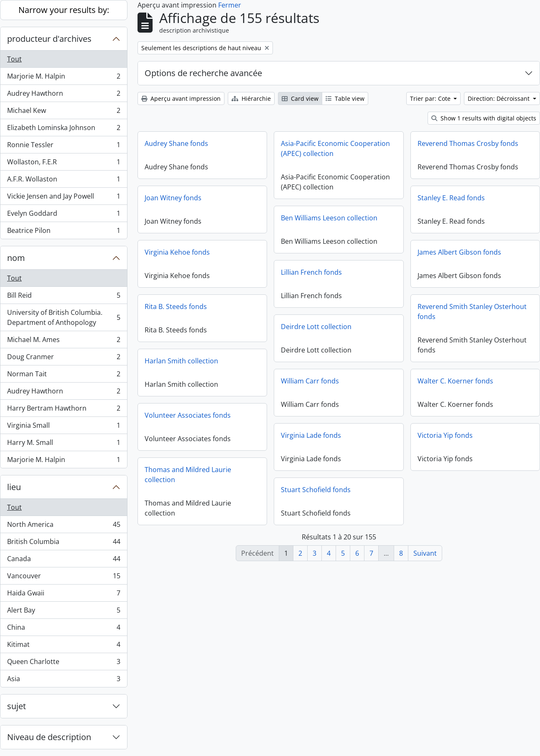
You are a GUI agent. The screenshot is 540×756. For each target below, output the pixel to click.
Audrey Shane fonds (176, 143)
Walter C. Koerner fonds (455, 381)
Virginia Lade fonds (311, 435)
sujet (17, 706)
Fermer (230, 5)
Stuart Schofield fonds (316, 490)
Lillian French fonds (311, 272)
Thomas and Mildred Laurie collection (188, 475)
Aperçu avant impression (181, 98)
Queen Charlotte (64, 663)
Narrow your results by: (64, 10)
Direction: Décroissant (499, 98)
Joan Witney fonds (173, 198)
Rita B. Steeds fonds (176, 306)
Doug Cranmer (64, 359)
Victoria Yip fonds (445, 435)
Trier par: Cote (431, 98)
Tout (14, 59)
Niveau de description (49, 737)
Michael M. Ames (64, 341)
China (64, 629)
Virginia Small (64, 427)
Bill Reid (64, 297)
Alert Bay (64, 612)
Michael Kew (64, 112)
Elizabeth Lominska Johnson (64, 129)
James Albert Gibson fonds (459, 252)
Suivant (425, 553)
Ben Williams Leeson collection (329, 218)
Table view (345, 98)
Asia (64, 680)
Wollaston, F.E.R (64, 164)
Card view (300, 98)
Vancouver (64, 578)
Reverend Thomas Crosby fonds (468, 143)
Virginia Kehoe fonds (177, 252)
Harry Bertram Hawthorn (64, 410)
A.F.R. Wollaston (64, 181)
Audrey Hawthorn (64, 95)
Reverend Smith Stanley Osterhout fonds (472, 312)
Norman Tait (64, 376)
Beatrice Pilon (64, 232)
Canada (64, 561)
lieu (14, 487)
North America (64, 526)
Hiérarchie (251, 98)
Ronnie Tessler (64, 147)
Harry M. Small (64, 444)
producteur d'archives (49, 39)
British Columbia (64, 543)
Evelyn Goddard (64, 215)
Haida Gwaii (64, 595)
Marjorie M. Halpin (64, 78)
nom (16, 258)
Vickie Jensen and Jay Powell (64, 198)
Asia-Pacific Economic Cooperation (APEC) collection (335, 148)
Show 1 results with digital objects (484, 118)
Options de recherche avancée (203, 73)
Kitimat (64, 646)
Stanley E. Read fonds (451, 198)
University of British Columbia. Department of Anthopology (64, 317)
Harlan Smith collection (181, 361)
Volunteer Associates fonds (188, 415)
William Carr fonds (310, 381)
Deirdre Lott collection (316, 327)
